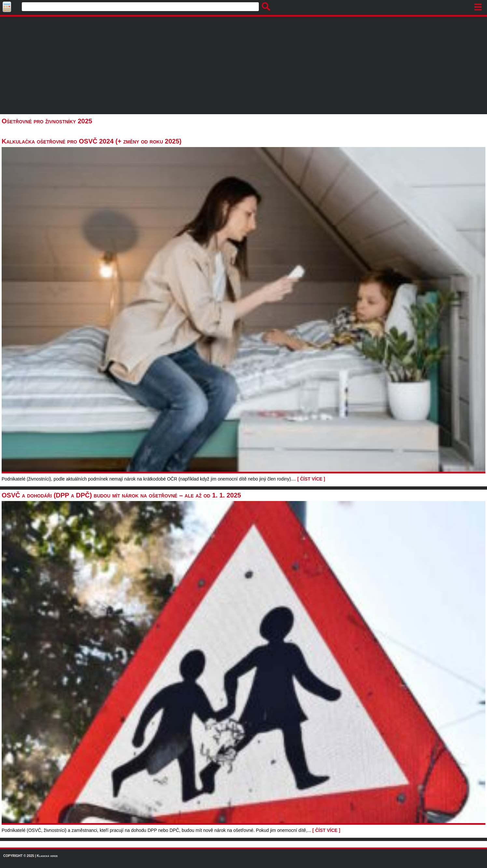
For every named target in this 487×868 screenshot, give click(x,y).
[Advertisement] (244, 65)
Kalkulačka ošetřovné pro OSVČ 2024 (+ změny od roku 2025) (91, 141)
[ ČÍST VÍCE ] (311, 479)
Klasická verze (47, 856)
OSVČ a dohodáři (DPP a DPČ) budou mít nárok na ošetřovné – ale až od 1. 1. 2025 (121, 495)
